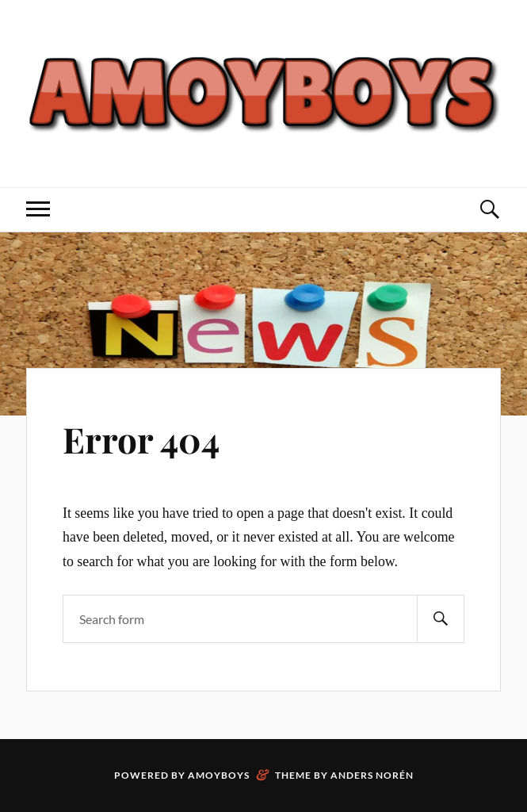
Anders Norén (372, 775)
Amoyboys (219, 775)
